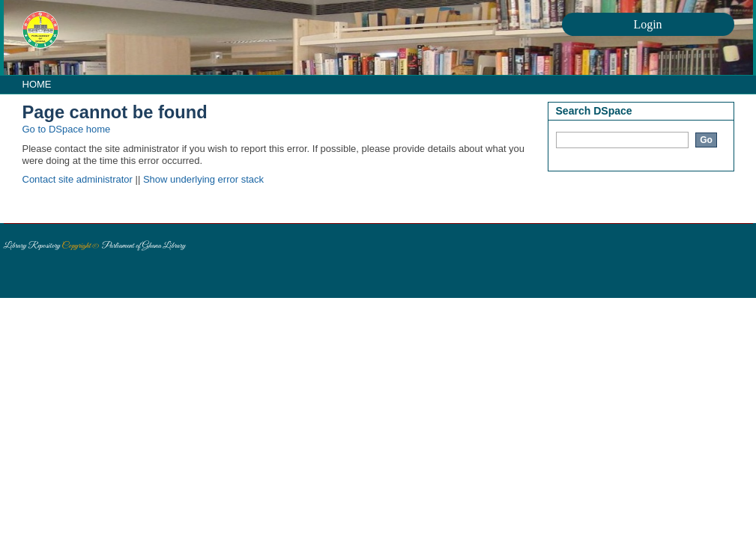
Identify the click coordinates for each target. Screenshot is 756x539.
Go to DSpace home (67, 129)
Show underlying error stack (203, 179)
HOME (37, 84)
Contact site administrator (78, 179)
